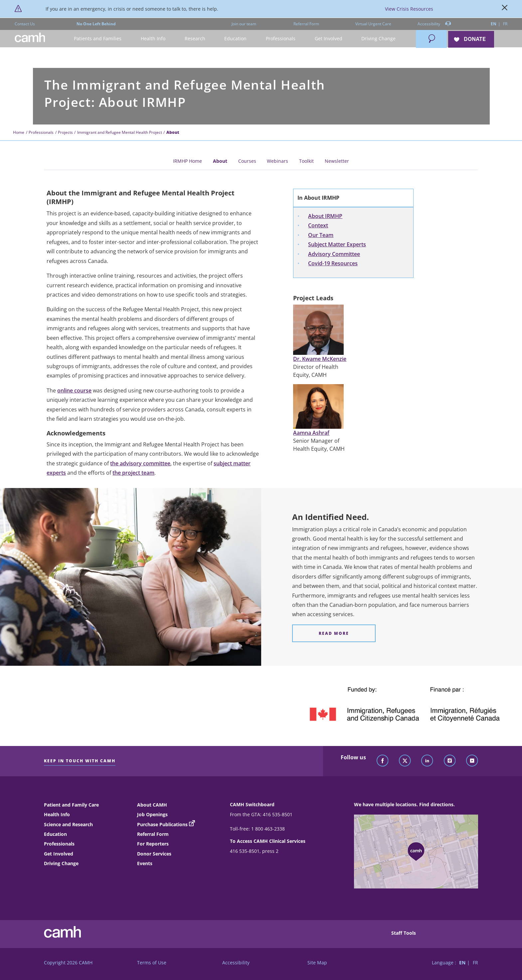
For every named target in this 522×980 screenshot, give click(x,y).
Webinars (277, 161)
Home (19, 132)
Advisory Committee (334, 254)
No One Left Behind (96, 24)
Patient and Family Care (71, 805)
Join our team (244, 24)
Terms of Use (152, 963)
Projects (65, 132)
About (220, 161)
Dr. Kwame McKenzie (320, 359)
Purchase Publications (162, 824)
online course (74, 390)
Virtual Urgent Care (373, 24)
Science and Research (68, 824)
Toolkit (306, 161)
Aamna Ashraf (311, 433)
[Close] (505, 9)
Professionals (41, 132)
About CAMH (152, 805)
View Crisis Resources (409, 9)
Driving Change (61, 863)
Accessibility (434, 24)
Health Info (57, 814)
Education (55, 834)
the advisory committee (140, 463)
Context (318, 225)
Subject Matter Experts (337, 244)
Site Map (317, 963)
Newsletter (337, 161)
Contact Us (25, 24)
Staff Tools (404, 933)
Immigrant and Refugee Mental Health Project (120, 132)
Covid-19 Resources (333, 263)
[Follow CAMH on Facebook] (383, 761)
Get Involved (59, 854)
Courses (247, 161)
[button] (98, 39)
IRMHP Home (187, 161)
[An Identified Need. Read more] (334, 633)
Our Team (321, 235)
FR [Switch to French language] (505, 24)
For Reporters (153, 844)
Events (145, 863)
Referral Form (306, 24)
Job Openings (152, 814)
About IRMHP (325, 216)
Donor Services (154, 854)
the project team (133, 473)
